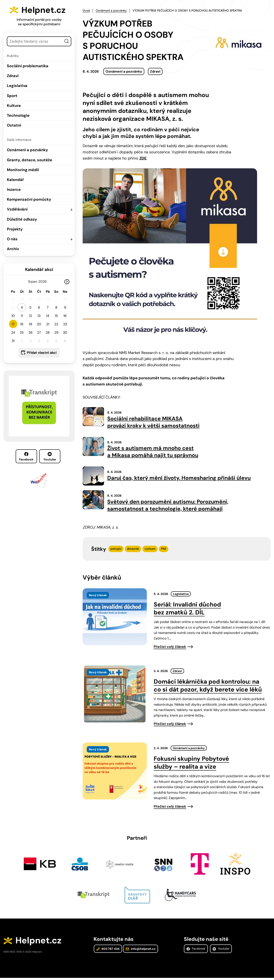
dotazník (133, 550)
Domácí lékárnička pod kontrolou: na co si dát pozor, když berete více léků (208, 687)
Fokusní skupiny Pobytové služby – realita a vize (191, 764)
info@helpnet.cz (140, 951)
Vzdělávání (17, 209)
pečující (116, 550)
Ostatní (14, 125)
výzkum (150, 550)
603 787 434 (108, 951)
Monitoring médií (23, 170)
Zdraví (13, 76)
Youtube (50, 457)
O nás (12, 239)
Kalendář (15, 180)
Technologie (18, 115)
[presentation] (115, 618)
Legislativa (17, 86)
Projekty (15, 229)
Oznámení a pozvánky (27, 150)
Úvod (86, 10)
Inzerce (14, 190)
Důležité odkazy (22, 219)
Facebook (26, 457)
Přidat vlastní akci (42, 353)
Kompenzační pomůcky (29, 199)
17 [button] (13, 324)
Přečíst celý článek (170, 648)
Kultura (14, 106)
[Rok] (44, 282)
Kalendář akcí (39, 269)
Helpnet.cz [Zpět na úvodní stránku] (44, 10)
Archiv (13, 249)
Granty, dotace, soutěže (30, 160)
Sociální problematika (28, 66)
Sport (12, 96)
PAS (164, 550)
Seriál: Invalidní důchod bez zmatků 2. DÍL (187, 610)
